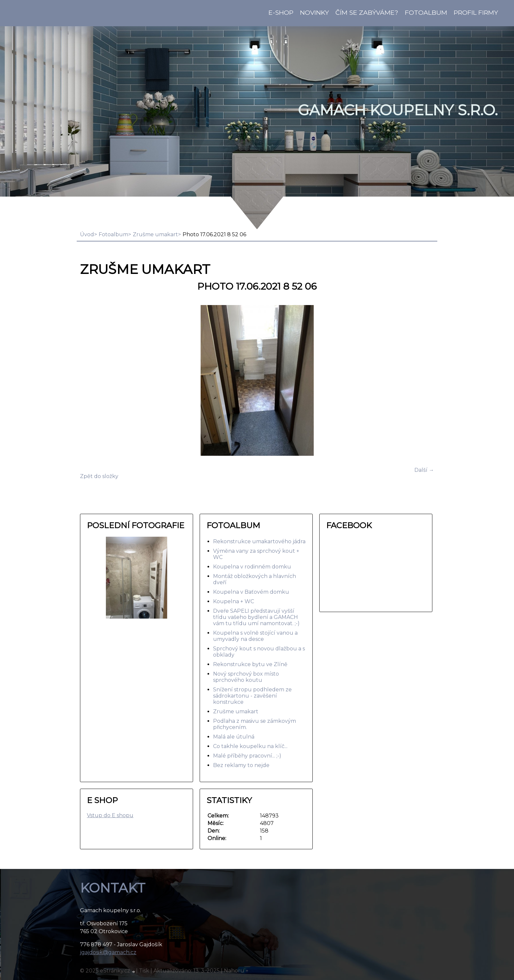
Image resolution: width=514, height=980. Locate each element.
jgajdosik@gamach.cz (108, 952)
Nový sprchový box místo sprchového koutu (246, 677)
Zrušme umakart (155, 234)
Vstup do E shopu (110, 815)
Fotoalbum (426, 12)
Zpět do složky (99, 476)
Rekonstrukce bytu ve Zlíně (250, 664)
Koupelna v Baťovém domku (251, 592)
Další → (424, 470)
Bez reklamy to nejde (241, 765)
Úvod (87, 234)
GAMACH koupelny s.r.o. (398, 110)
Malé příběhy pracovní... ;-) (247, 756)
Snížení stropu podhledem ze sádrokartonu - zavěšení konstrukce (252, 696)
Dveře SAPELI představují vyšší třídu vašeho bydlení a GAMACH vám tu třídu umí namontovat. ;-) (256, 617)
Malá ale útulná (234, 737)
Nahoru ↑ (236, 971)
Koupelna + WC (234, 601)
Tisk (144, 971)
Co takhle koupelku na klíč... (250, 746)
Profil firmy (476, 12)
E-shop (281, 12)
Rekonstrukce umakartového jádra (259, 541)
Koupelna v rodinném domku (252, 567)
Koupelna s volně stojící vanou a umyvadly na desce (255, 636)
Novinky (314, 12)
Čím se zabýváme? (367, 12)
